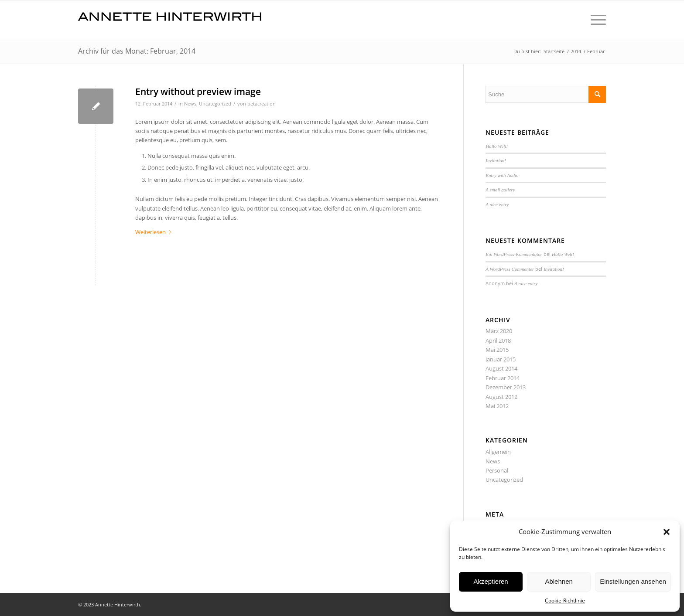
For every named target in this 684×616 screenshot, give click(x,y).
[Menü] (595, 20)
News (190, 104)
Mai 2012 (497, 406)
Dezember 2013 (506, 387)
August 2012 (501, 397)
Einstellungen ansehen (633, 581)
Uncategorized (215, 104)
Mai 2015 (497, 350)
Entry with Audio (502, 175)
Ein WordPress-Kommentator (514, 254)
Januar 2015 (501, 359)
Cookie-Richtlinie (565, 601)
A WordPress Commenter (510, 269)
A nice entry (497, 204)
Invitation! (496, 160)
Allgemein (498, 452)
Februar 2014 (503, 378)
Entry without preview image (198, 92)
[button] (667, 532)
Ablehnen (559, 581)
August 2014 (501, 368)
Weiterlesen (155, 232)
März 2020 (499, 331)
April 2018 (498, 340)
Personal (497, 470)
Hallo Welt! (497, 146)
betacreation (262, 104)
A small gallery (500, 190)
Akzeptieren (491, 581)
